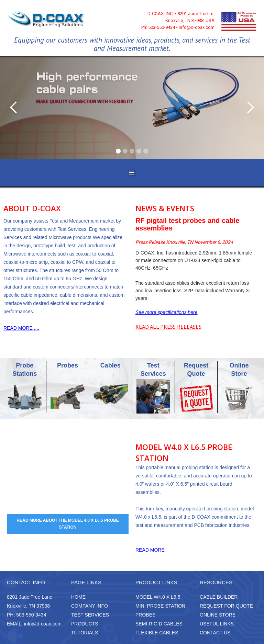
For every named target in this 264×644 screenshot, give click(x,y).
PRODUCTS (85, 624)
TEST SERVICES (90, 615)
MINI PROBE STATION (160, 606)
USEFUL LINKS (217, 624)
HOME (78, 597)
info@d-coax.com (43, 624)
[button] (14, 108)
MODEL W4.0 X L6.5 (158, 597)
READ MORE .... (21, 328)
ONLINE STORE (218, 615)
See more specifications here (167, 312)
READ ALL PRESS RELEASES (168, 327)
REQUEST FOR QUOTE (226, 606)
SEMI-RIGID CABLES (159, 624)
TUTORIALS (85, 633)
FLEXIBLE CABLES (157, 633)
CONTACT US (215, 633)
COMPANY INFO (90, 606)
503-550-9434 (31, 615)
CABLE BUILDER (219, 597)
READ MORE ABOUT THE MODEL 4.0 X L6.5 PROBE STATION (68, 524)
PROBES (145, 615)
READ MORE (150, 550)
